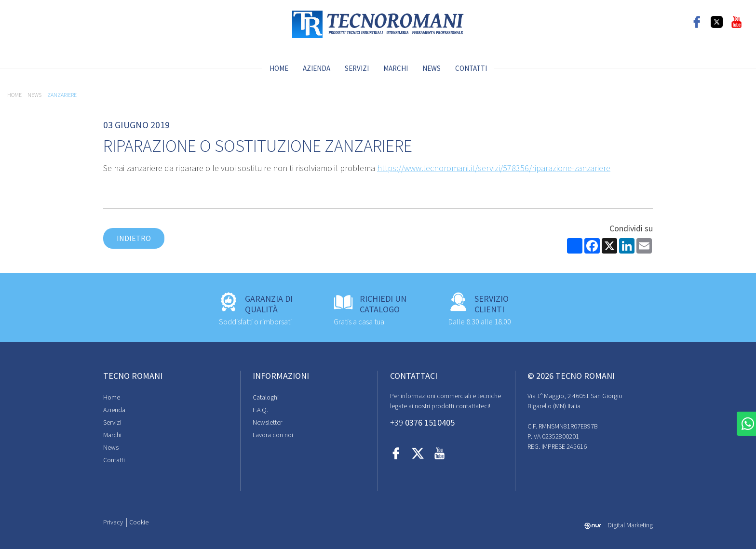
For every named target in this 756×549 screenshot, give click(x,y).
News (432, 68)
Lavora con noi (273, 435)
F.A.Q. (260, 410)
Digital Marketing (619, 525)
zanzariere (62, 95)
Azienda (317, 68)
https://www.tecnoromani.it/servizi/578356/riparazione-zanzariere (494, 168)
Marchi (396, 68)
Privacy (113, 522)
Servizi (357, 68)
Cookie (139, 522)
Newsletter (267, 422)
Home (279, 68)
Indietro (134, 238)
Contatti (471, 68)
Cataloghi (266, 397)
